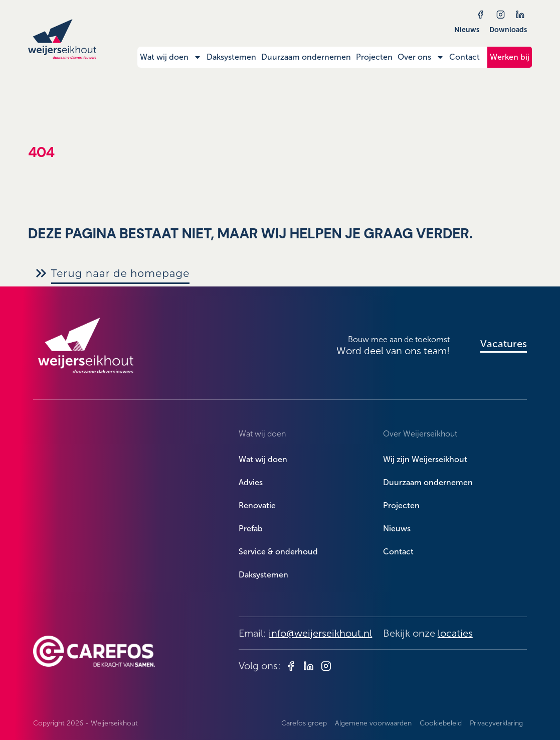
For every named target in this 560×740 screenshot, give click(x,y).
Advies (251, 482)
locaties (455, 633)
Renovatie (257, 505)
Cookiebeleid (441, 723)
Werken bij (510, 57)
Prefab (251, 529)
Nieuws (467, 30)
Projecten (374, 57)
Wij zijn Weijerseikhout (425, 459)
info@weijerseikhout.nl (320, 633)
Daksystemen (231, 57)
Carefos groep (304, 723)
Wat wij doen (171, 57)
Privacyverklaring (496, 723)
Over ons (421, 57)
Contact (464, 57)
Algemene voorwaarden (373, 723)
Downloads (508, 30)
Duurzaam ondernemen (306, 57)
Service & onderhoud (278, 552)
